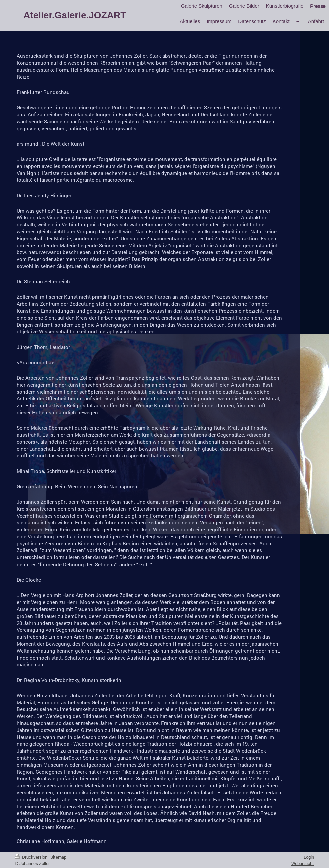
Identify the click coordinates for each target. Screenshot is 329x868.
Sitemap (58, 857)
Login (309, 857)
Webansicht (303, 863)
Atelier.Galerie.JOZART (75, 15)
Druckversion (32, 857)
